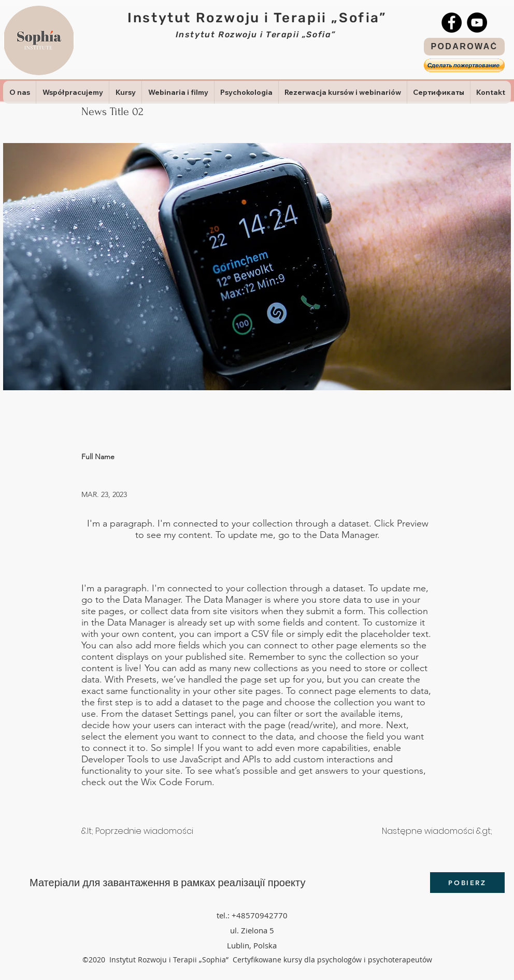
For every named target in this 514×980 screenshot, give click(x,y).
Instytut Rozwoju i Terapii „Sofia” (257, 18)
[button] (464, 65)
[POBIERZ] (467, 883)
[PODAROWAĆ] (464, 47)
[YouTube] (477, 23)
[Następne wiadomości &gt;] (437, 831)
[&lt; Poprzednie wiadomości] (137, 831)
